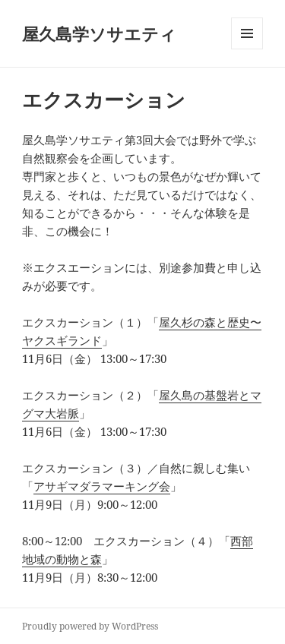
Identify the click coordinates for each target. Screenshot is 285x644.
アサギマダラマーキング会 (102, 486)
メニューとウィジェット (247, 49)
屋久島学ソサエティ (99, 33)
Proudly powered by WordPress (90, 626)
